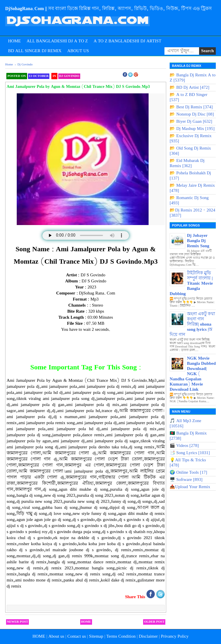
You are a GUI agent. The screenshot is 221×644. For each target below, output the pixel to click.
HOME (39, 637)
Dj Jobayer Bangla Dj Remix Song (198, 241)
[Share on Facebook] (151, 597)
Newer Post (17, 622)
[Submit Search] (207, 51)
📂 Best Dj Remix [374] (191, 107)
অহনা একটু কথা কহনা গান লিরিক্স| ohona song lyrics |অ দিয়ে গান (192, 324)
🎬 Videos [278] (184, 446)
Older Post (154, 622)
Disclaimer (148, 637)
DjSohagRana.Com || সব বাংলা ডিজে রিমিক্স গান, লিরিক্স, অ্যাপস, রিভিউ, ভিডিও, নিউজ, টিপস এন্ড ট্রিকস (108, 9)
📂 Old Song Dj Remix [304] (190, 151)
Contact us (77, 637)
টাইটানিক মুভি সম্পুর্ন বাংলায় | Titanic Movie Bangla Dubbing (191, 284)
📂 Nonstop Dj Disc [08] (192, 114)
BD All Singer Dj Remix (35, 51)
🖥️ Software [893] (186, 480)
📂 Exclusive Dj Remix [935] (191, 139)
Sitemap (96, 637)
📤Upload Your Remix (190, 487)
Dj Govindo (69, 76)
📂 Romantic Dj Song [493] (189, 201)
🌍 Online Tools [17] (188, 473)
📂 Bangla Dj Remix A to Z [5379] (193, 78)
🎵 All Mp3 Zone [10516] (185, 424)
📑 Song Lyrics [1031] (190, 453)
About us (56, 637)
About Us (78, 51)
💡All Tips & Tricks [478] (188, 463)
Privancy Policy (175, 637)
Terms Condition (121, 637)
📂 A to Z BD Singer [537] (189, 97)
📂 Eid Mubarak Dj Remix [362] (187, 163)
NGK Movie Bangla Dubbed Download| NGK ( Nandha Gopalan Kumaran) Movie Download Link (193, 374)
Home (14, 41)
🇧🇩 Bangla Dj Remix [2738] (188, 436)
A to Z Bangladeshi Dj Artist (127, 41)
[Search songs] (182, 51)
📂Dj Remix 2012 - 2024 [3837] (192, 213)
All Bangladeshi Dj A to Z (57, 41)
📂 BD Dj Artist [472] (190, 88)
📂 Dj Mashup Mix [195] (192, 129)
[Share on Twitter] (160, 597)
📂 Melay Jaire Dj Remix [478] (192, 188)
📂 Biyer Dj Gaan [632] (191, 122)
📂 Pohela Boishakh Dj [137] (190, 176)
